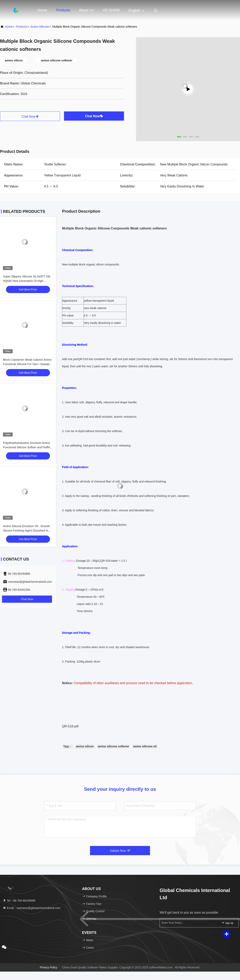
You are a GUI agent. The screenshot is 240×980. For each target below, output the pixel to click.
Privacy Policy (48, 967)
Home (42, 10)
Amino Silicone (40, 27)
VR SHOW (111, 10)
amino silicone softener (113, 746)
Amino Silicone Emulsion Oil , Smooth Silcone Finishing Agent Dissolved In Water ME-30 (26, 531)
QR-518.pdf (70, 726)
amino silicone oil (145, 746)
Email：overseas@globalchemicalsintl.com (32, 908)
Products (63, 10)
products (21, 27)
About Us (86, 10)
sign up (227, 923)
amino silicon (85, 746)
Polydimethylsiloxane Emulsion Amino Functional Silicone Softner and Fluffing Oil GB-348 (27, 447)
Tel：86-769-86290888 (19, 901)
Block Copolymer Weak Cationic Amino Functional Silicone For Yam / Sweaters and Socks (27, 364)
